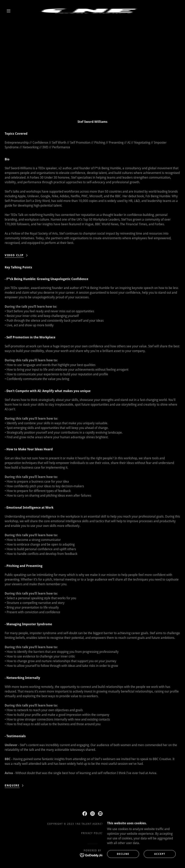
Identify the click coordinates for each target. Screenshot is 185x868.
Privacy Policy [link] (92, 833)
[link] (88, 11)
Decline (123, 854)
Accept (160, 854)
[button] (9, 11)
